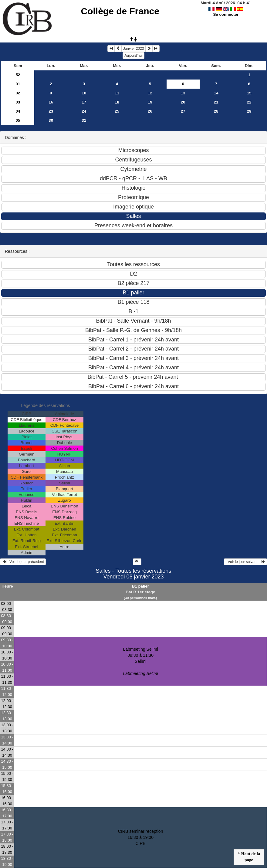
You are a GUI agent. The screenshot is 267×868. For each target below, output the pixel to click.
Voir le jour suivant (245, 562)
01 (18, 84)
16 (51, 102)
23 (51, 111)
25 (117, 111)
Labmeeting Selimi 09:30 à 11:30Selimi (141, 661)
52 (18, 75)
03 (18, 102)
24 (84, 111)
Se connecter (226, 14)
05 (18, 120)
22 (249, 102)
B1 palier (140, 586)
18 (117, 102)
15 (249, 93)
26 (150, 111)
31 (84, 120)
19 (150, 102)
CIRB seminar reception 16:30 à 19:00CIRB (141, 837)
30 (51, 120)
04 (18, 111)
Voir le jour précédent (23, 562)
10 (84, 93)
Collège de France (120, 11)
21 (216, 102)
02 (18, 93)
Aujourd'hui (133, 56)
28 (216, 111)
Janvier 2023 (134, 49)
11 (117, 93)
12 (150, 93)
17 (84, 102)
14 (216, 93)
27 (183, 111)
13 (183, 93)
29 (249, 111)
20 (183, 102)
